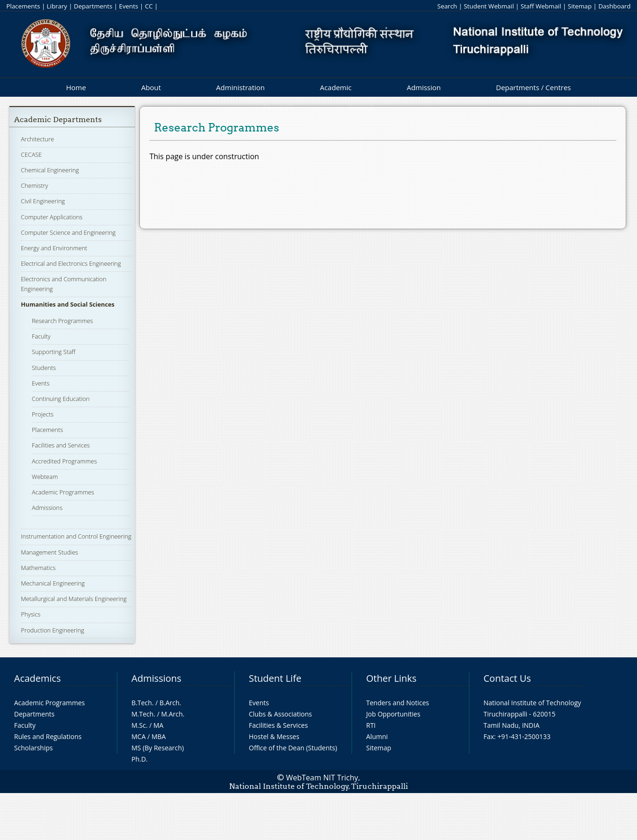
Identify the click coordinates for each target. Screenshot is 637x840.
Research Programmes (62, 321)
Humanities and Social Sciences (68, 304)
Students (44, 368)
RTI (371, 725)
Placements (23, 6)
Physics (31, 614)
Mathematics (38, 568)
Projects (43, 414)
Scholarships (33, 748)
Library (57, 6)
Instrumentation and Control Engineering (76, 536)
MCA (138, 736)
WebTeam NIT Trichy (322, 778)
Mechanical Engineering (53, 583)
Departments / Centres (534, 87)
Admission (424, 87)
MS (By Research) (158, 748)
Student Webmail (489, 6)
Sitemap (580, 6)
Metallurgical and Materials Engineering (73, 599)
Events (129, 6)
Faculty (41, 336)
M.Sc (139, 725)
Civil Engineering (43, 201)
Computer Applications (51, 217)
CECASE (31, 154)
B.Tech (142, 703)
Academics (37, 678)
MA (158, 725)
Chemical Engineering (50, 170)
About (151, 87)
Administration (240, 87)
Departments (93, 6)
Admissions (47, 508)
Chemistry (34, 185)
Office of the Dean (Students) (293, 748)
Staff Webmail (541, 6)
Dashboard (615, 6)
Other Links (391, 678)
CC (149, 6)
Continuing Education (61, 399)
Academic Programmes (63, 492)
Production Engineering (52, 630)
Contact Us (507, 678)
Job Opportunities (393, 714)
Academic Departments (58, 119)
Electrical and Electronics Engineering (71, 263)
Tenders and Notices (398, 703)
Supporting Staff (54, 352)
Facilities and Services (61, 445)
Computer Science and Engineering (68, 232)
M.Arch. (173, 714)
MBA (159, 736)
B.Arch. (170, 703)
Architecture (37, 139)
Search (447, 6)
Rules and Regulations (48, 736)
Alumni (377, 736)
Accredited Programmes (65, 461)
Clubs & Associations (280, 714)
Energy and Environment (54, 248)
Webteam (45, 477)
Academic (335, 87)
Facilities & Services (278, 725)
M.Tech (142, 714)
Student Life (275, 678)
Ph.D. (140, 759)
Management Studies (49, 552)
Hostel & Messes (274, 736)
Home (76, 87)
